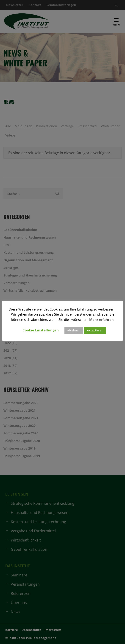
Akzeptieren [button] (95, 330)
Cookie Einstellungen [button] (41, 330)
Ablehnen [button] (74, 330)
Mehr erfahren (101, 319)
